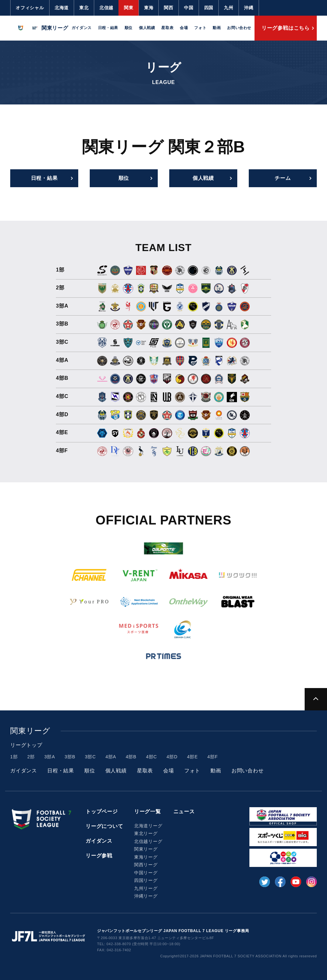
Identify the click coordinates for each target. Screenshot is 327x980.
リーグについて (104, 826)
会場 (184, 28)
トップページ (102, 812)
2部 (31, 757)
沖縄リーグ (146, 896)
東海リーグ (146, 857)
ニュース (184, 812)
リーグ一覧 (148, 812)
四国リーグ (146, 880)
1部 (14, 757)
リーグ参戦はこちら (286, 28)
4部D (172, 757)
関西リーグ (146, 865)
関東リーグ (146, 849)
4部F (213, 757)
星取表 (167, 28)
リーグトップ (26, 745)
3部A (50, 757)
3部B (70, 757)
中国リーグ (146, 873)
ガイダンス (82, 28)
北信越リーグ (148, 841)
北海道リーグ (148, 826)
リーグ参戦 (99, 856)
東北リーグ (146, 833)
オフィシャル (30, 8)
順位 (129, 28)
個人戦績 (147, 28)
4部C (151, 757)
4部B (131, 757)
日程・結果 (108, 28)
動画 (217, 28)
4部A (111, 757)
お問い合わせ (239, 28)
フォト (200, 28)
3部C (90, 757)
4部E (193, 757)
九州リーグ (146, 888)
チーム (283, 178)
